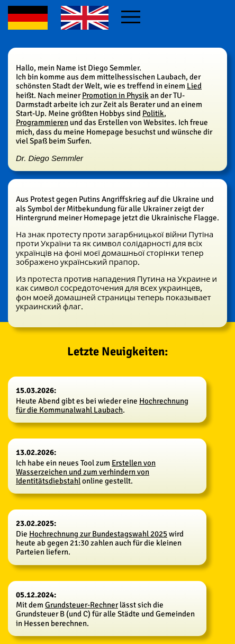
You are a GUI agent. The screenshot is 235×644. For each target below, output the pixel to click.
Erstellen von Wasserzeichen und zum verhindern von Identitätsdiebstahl (86, 472)
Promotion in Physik (115, 95)
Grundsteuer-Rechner (82, 605)
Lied (194, 86)
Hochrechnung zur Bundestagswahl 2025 (98, 534)
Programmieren (42, 122)
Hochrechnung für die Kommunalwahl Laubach (102, 405)
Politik (153, 113)
